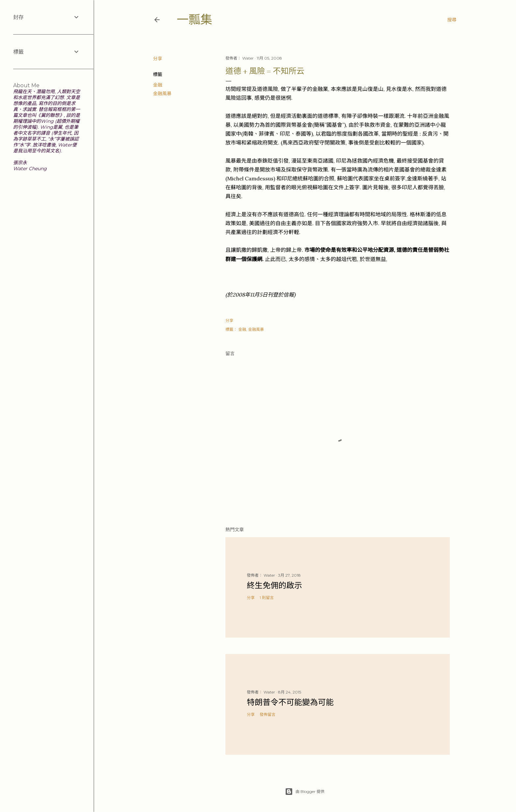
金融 (158, 85)
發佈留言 (268, 714)
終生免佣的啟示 (274, 585)
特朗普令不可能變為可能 (290, 702)
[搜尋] (452, 20)
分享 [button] (158, 59)
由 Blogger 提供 (305, 792)
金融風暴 (162, 93)
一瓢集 (194, 20)
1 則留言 (267, 598)
